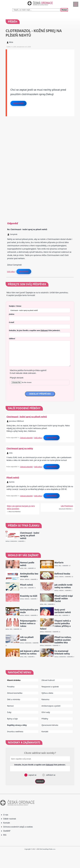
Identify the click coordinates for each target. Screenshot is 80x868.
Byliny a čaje (12, 719)
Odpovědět (18, 103)
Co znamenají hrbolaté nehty (62, 652)
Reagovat (24, 271)
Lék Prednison (67, 506)
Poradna (11, 687)
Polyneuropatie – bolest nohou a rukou (29, 623)
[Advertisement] (41, 65)
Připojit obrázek (17, 378)
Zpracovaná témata (50, 725)
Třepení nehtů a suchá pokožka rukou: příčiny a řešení (55, 625)
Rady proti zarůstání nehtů (63, 611)
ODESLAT (40, 781)
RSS (5, 835)
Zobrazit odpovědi (26, 438)
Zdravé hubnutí (48, 680)
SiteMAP (7, 831)
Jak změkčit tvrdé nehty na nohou (63, 586)
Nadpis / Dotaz (15, 306)
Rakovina (45, 699)
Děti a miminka (14, 699)
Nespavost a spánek (50, 687)
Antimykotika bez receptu (29, 575)
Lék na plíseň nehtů (27, 638)
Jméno (12, 314)
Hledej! (64, 10)
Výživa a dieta (47, 693)
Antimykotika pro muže (29, 611)
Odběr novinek (10, 819)
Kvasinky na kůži (29, 596)
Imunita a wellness (15, 732)
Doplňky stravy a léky (17, 725)
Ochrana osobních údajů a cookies (18, 827)
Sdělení (12, 338)
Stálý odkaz (11, 271)
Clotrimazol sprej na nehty (20, 448)
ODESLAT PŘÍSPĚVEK (40, 394)
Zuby (9, 712)
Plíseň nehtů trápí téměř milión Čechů (64, 599)
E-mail (12, 322)
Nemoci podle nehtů (27, 564)
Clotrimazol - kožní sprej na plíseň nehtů (27, 417)
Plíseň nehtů (13, 477)
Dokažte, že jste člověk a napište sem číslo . (35, 330)
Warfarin (59, 563)
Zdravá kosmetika (15, 693)
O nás (6, 815)
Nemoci (10, 706)
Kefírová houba (62, 574)
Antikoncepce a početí (51, 706)
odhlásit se (50, 775)
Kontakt (45, 732)
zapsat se (32, 775)
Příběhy (45, 719)
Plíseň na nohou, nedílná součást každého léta (63, 640)
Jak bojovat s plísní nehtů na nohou (30, 652)
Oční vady (46, 712)
